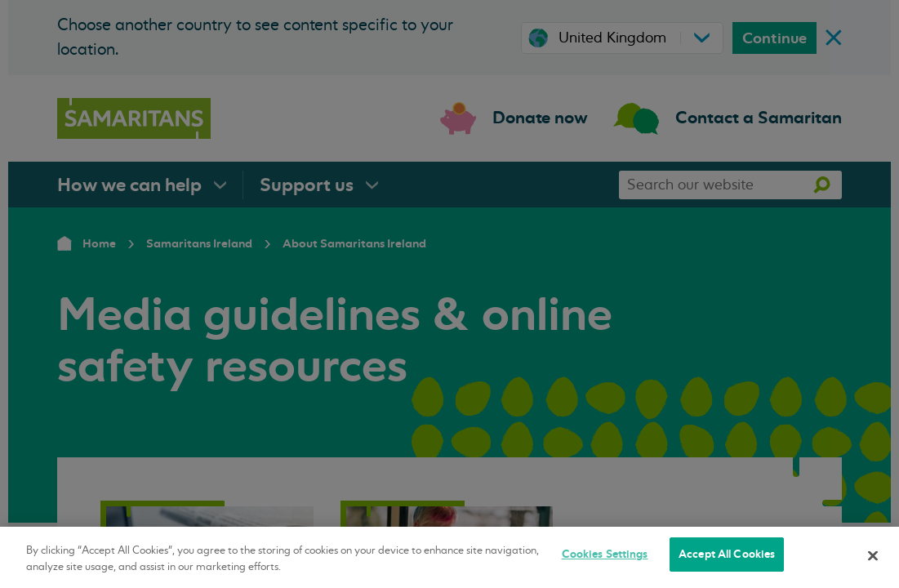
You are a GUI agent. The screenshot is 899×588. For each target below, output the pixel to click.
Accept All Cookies (727, 554)
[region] (449, 557)
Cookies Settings (605, 554)
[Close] (873, 555)
